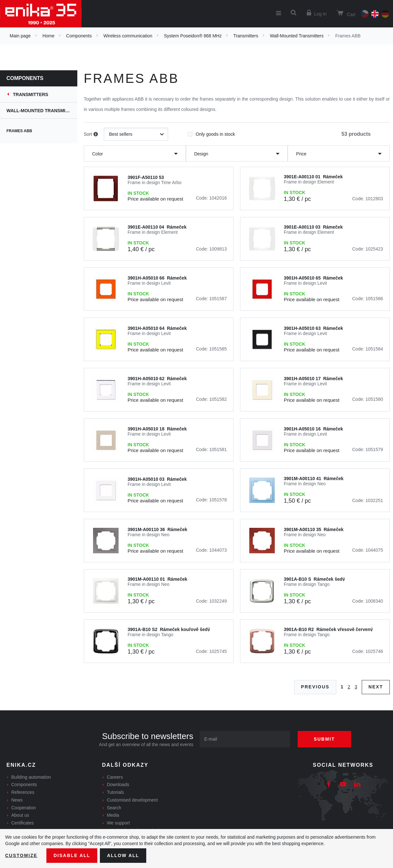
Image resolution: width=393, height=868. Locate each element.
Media (113, 815)
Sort (91, 134)
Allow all (123, 855)
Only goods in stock (211, 132)
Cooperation (24, 808)
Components (79, 36)
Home (48, 36)
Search (114, 808)
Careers (115, 777)
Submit (324, 739)
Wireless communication (128, 36)
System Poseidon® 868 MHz (193, 36)
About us (20, 815)
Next (376, 687)
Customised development (132, 800)
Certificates (23, 823)
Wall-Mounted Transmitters (297, 36)
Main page (20, 36)
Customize (21, 855)
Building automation (31, 777)
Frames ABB (19, 131)
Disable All (72, 855)
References (23, 792)
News (17, 800)
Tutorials (115, 792)
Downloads (118, 784)
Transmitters (246, 36)
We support (118, 823)
